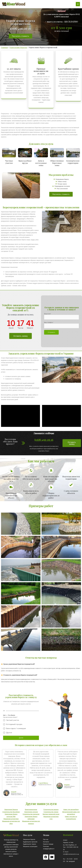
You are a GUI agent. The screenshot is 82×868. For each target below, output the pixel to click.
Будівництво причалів (30, 842)
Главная (4, 47)
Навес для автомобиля (71, 809)
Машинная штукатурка (11, 819)
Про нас (46, 839)
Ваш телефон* (61, 325)
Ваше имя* (61, 316)
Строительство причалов (31, 814)
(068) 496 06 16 (44, 440)
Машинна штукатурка (30, 846)
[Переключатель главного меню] (78, 4)
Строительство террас (51, 812)
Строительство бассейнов (11, 812)
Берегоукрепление (31, 809)
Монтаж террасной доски (51, 814)
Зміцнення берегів (29, 839)
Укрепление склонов (31, 812)
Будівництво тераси (30, 844)
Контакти (46, 842)
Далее (21, 738)
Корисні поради (48, 844)
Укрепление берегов (18, 47)
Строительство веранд (51, 809)
